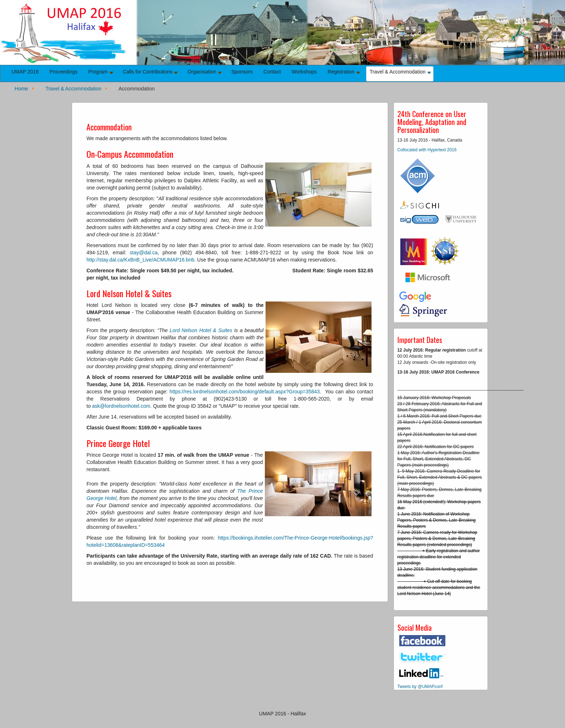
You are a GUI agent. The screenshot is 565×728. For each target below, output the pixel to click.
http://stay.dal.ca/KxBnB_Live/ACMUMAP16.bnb (140, 260)
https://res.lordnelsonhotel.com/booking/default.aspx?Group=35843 (245, 392)
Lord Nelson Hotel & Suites (201, 330)
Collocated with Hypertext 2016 (427, 150)
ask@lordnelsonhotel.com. (122, 406)
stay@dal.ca (144, 253)
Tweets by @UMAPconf (420, 687)
